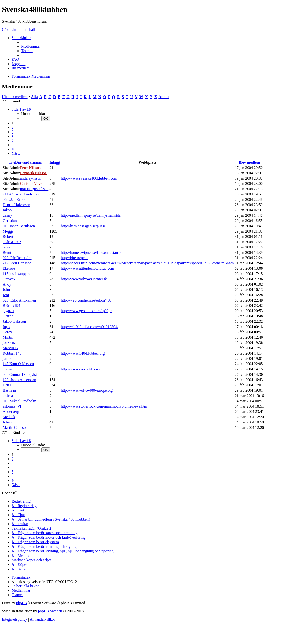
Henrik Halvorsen (16, 205)
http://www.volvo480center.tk (84, 279)
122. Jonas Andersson (19, 380)
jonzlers (9, 343)
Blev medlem (249, 162)
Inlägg (55, 162)
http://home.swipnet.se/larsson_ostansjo (92, 252)
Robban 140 (12, 353)
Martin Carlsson (15, 427)
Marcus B (10, 348)
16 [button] (13, 149)
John (6, 290)
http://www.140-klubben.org (83, 353)
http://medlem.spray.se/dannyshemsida (91, 215)
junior (7, 359)
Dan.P (7, 385)
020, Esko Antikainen (19, 300)
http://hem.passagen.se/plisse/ (84, 226)
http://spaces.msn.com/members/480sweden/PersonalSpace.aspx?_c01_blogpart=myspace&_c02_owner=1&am (147, 263)
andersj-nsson (31, 178)
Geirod (8, 316)
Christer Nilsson (33, 184)
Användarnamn (29, 162)
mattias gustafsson (34, 189)
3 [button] (13, 132)
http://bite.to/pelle (75, 258)
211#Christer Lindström (21, 194)
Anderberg (11, 412)
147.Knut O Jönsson (18, 364)
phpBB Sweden (50, 611)
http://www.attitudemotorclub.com (88, 268)
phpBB (22, 603)
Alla (34, 97)
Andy (7, 284)
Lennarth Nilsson (33, 173)
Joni (6, 295)
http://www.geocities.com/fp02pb (87, 311)
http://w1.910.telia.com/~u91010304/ (90, 327)
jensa (7, 247)
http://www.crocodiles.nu (80, 369)
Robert (8, 237)
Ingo (6, 327)
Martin (8, 337)
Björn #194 (11, 305)
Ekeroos (9, 268)
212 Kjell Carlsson (17, 263)
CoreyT (9, 332)
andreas (9, 396)
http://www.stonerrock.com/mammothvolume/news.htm (104, 406)
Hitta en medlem (15, 97)
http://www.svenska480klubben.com (89, 178)
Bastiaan (9, 390)
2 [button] (13, 127)
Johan (7, 422)
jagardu (8, 311)
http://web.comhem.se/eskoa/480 (86, 300)
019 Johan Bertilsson (19, 226)
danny (7, 215)
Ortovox (9, 279)
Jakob (7, 210)
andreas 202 (12, 242)
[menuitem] (31, 46)
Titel (13, 162)
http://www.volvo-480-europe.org (87, 390)
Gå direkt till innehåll (18, 30)
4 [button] (13, 136)
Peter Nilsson (30, 168)
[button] (21, 109)
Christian (10, 221)
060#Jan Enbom (15, 199)
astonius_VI (12, 406)
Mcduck (9, 417)
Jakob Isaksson (14, 321)
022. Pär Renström (17, 258)
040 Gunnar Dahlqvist (20, 374)
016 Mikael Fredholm (20, 401)
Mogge (8, 231)
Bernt (7, 252)
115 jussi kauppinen (18, 274)
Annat (164, 97)
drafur (7, 369)
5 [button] (13, 140)
